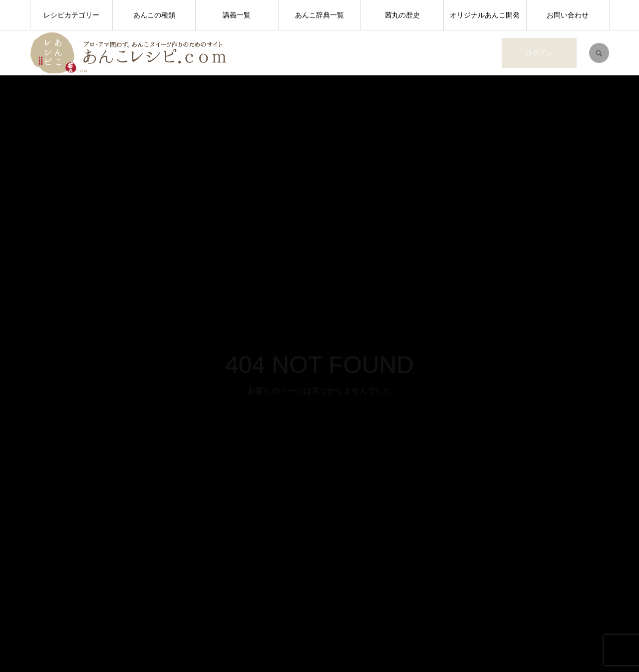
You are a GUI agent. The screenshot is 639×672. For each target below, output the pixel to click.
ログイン (539, 53)
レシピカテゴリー (71, 15)
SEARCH (599, 53)
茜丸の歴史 (402, 15)
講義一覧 (237, 15)
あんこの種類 (154, 15)
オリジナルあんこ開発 (485, 15)
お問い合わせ (568, 15)
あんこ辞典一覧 (319, 15)
